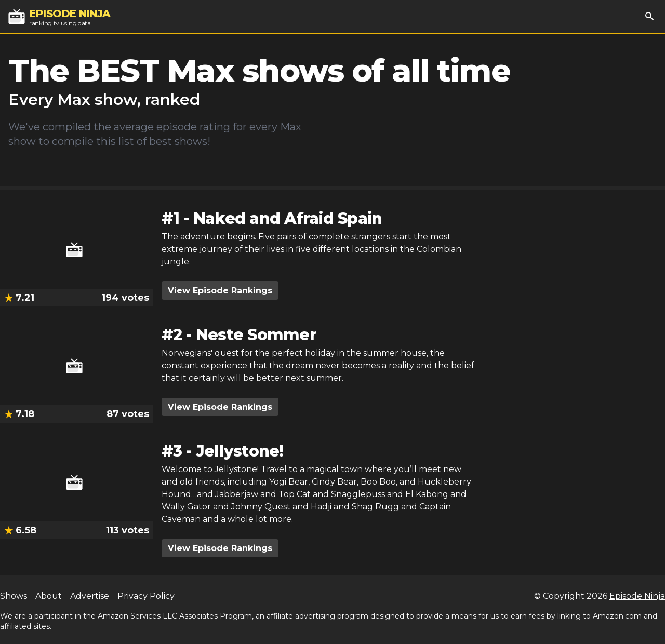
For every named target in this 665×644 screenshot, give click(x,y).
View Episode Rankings (220, 291)
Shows (14, 596)
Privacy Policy (146, 596)
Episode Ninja (637, 596)
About (49, 596)
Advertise (90, 596)
